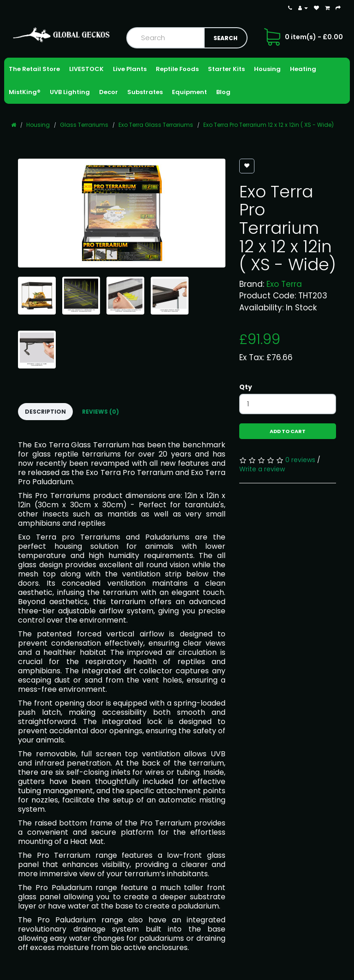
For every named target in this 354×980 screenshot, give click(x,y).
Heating (303, 69)
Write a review (262, 469)
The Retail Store (34, 69)
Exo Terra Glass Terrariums (156, 125)
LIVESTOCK (86, 69)
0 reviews (300, 460)
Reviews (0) (100, 412)
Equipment (189, 92)
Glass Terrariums (84, 125)
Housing (267, 69)
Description (45, 412)
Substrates (145, 92)
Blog (223, 92)
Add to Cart (288, 431)
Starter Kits (226, 69)
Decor (109, 92)
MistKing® (25, 92)
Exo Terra (284, 284)
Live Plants (130, 69)
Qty (246, 387)
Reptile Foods (177, 69)
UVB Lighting (70, 92)
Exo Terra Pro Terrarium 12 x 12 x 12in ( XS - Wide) (268, 125)
